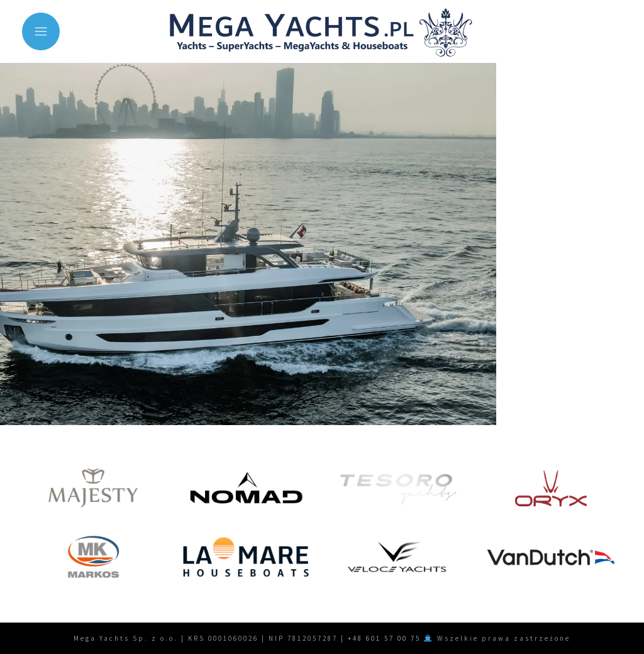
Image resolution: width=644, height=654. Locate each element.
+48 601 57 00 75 (384, 638)
